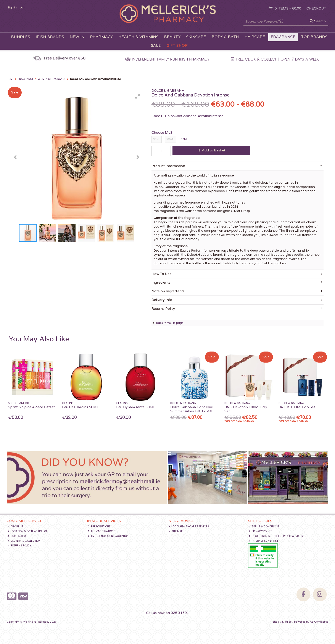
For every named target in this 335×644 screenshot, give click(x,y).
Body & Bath (225, 37)
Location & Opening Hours (27, 531)
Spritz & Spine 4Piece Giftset (31, 407)
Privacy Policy (260, 531)
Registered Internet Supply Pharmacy (276, 536)
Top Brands (314, 37)
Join (23, 7)
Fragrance (283, 37)
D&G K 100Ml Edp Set (297, 407)
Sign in (12, 7)
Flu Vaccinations (102, 531)
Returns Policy (20, 545)
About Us (16, 526)
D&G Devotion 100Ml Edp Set (246, 409)
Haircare (255, 37)
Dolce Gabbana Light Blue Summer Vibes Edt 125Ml (192, 409)
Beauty (172, 37)
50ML (184, 139)
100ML (170, 139)
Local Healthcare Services (189, 526)
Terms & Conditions (264, 526)
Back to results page (170, 323)
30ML (156, 139)
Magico (287, 622)
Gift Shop (177, 46)
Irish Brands (50, 37)
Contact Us (18, 536)
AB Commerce (319, 622)
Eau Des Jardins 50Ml (80, 407)
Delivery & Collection (24, 541)
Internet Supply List (263, 541)
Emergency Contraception (108, 536)
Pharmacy (101, 37)
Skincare (196, 37)
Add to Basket (212, 150)
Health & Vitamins (138, 37)
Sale (156, 46)
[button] (138, 96)
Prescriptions (99, 526)
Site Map (176, 531)
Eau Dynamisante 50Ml (135, 407)
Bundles (21, 37)
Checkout (316, 8)
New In (77, 37)
